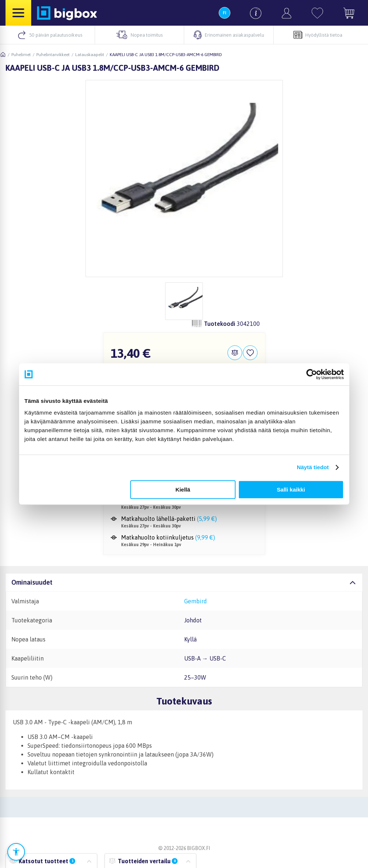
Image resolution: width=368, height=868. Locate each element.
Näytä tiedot (313, 467)
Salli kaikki (291, 490)
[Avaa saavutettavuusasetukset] (16, 852)
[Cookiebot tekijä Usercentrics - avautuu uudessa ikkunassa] (312, 374)
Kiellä (183, 490)
